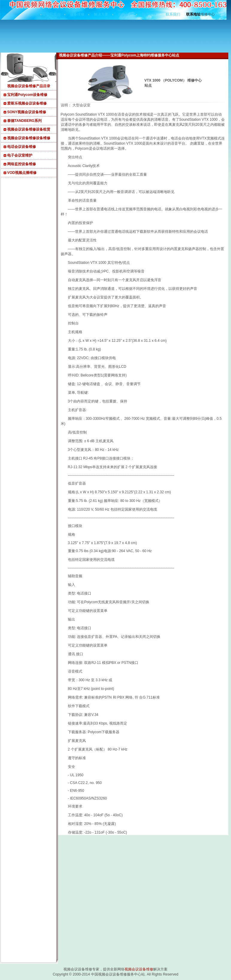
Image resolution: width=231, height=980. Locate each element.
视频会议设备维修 (139, 969)
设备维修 (77, 14)
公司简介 (53, 14)
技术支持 (149, 14)
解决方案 (101, 14)
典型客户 (125, 14)
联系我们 (173, 14)
